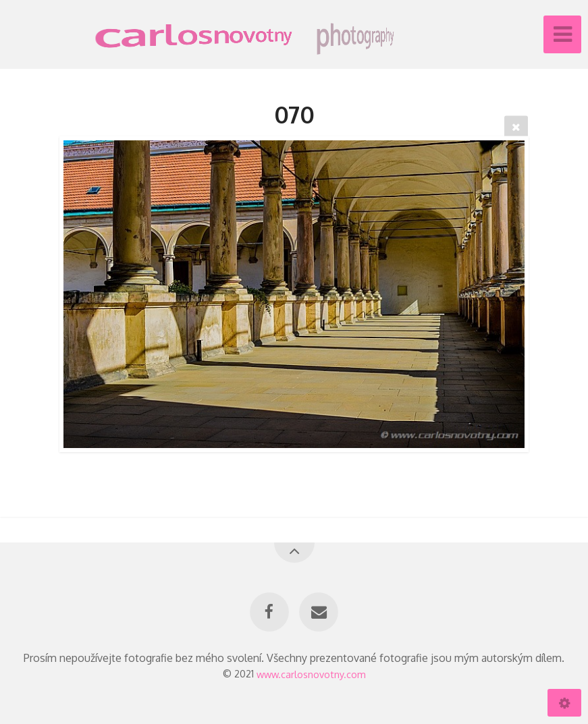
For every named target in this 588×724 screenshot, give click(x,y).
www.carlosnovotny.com (311, 673)
